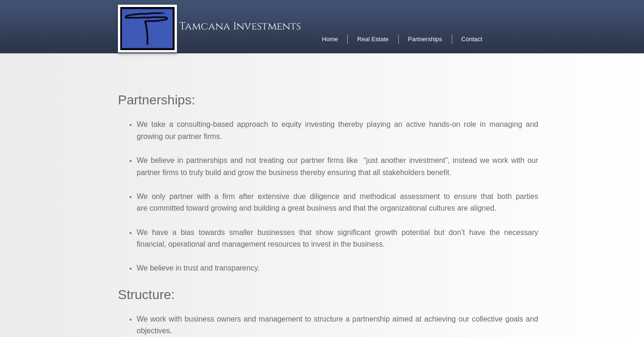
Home (330, 39)
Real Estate (373, 39)
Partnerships (425, 39)
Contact (472, 39)
